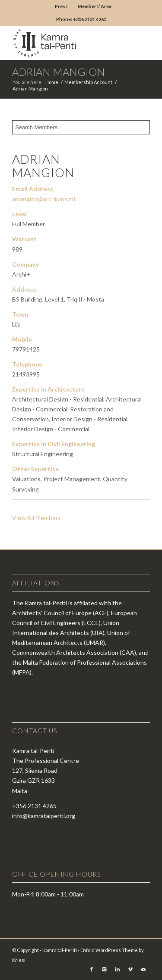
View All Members (37, 518)
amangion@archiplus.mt (44, 199)
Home (52, 82)
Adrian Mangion (59, 72)
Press (61, 6)
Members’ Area (95, 6)
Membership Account (88, 82)
